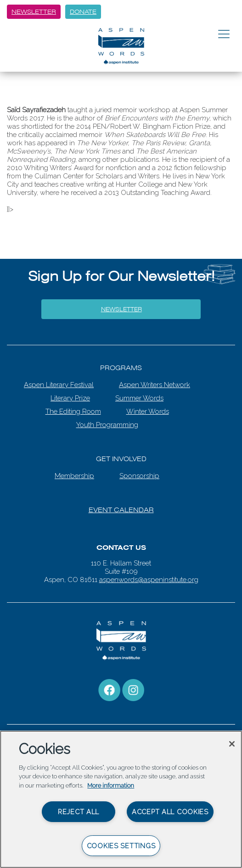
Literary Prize (70, 398)
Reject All (79, 812)
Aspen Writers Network (155, 385)
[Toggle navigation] (224, 34)
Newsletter (34, 12)
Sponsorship (139, 476)
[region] (121, 799)
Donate (83, 12)
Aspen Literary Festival (59, 385)
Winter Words (148, 411)
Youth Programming (107, 425)
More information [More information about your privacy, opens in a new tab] (111, 785)
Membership (74, 476)
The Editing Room (73, 411)
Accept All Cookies (170, 812)
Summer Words (139, 398)
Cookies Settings (121, 846)
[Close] (232, 744)
